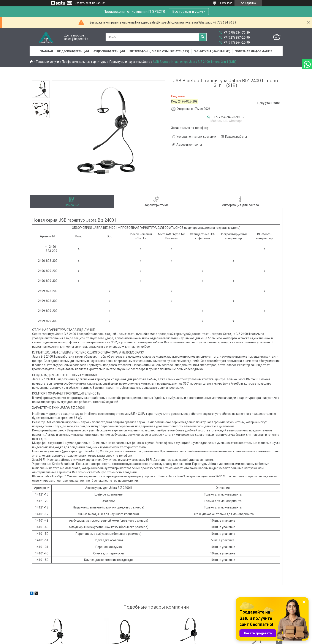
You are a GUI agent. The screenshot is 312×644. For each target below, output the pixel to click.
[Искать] (203, 37)
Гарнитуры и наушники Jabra (130, 62)
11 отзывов (225, 3)
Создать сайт (83, 3)
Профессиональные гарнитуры (84, 62)
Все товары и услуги (189, 12)
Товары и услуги (47, 62)
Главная (46, 51)
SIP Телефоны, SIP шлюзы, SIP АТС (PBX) (159, 51)
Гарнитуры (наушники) (212, 51)
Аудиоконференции (109, 51)
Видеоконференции (73, 51)
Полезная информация (253, 51)
